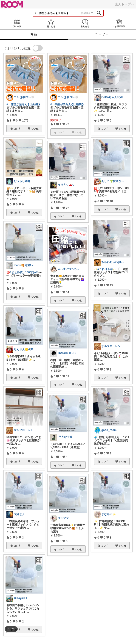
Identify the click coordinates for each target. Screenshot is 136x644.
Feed (17, 23)
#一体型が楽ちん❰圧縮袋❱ (23, 104)
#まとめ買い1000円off (24, 272)
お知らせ (85, 23)
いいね (35, 129)
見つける (51, 23)
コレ (17, 129)
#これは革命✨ (107, 269)
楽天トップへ (125, 4)
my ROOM (119, 23)
